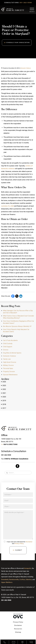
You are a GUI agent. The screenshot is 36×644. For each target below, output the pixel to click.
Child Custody (8, 344)
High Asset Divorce (10, 362)
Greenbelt (5, 580)
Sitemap (18, 632)
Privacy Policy (19, 544)
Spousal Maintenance (10, 375)
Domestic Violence (26, 68)
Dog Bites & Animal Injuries (12, 353)
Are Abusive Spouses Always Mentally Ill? (17, 326)
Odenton (29, 580)
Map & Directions (11, 444)
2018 (4, 404)
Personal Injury (8, 368)
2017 (4, 408)
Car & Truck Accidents (10, 340)
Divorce (6, 350)
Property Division (9, 372)
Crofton (22, 580)
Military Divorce (8, 365)
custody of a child (7, 206)
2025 (4, 386)
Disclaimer (29, 542)
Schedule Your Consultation (18, 43)
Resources (18, 629)
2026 (4, 382)
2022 (4, 389)
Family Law (7, 359)
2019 (4, 401)
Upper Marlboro (7, 582)
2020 (4, 397)
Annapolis (28, 568)
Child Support (8, 347)
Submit (19, 550)
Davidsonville (14, 580)
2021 (4, 393)
